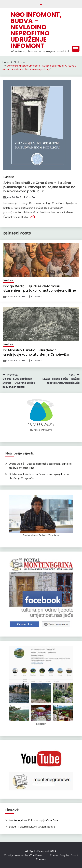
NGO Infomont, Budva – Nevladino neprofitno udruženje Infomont (36, 30)
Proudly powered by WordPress (24, 855)
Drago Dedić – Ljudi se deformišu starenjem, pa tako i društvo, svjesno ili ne (40, 288)
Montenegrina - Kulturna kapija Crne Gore (34, 820)
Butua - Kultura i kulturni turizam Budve (32, 827)
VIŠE (33, 217)
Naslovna (9, 177)
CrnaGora (32, 197)
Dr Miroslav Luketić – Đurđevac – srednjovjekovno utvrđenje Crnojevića (36, 352)
